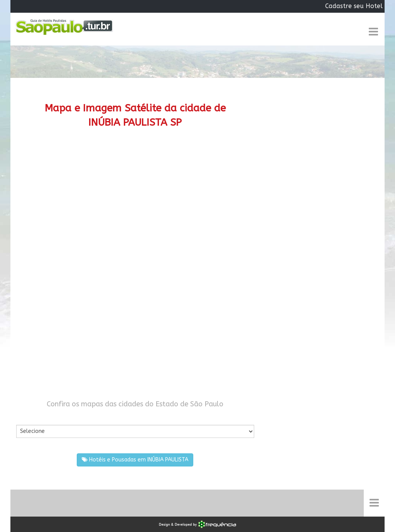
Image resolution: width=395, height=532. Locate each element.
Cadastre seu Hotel (354, 6)
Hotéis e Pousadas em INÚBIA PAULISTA (135, 460)
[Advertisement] (135, 203)
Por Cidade (30, 417)
